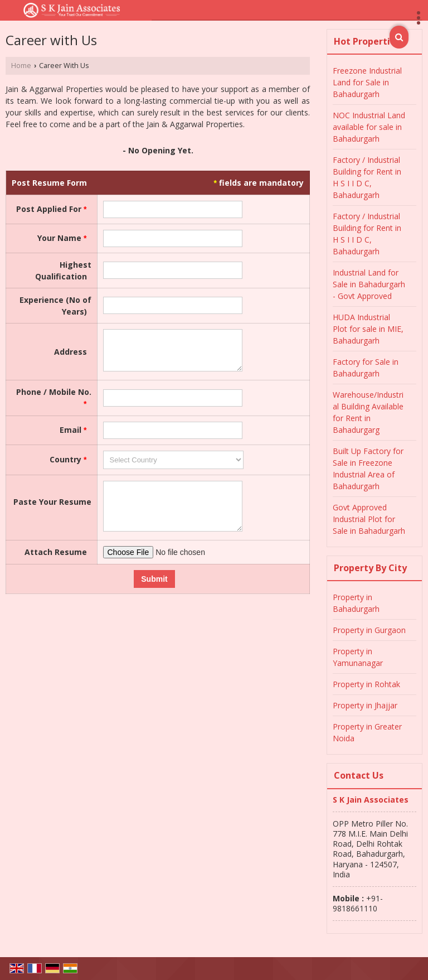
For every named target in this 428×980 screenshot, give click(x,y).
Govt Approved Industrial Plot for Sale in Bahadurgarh (369, 519)
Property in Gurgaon (369, 630)
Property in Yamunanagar (358, 657)
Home (21, 66)
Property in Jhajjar (365, 705)
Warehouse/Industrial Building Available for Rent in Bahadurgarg (368, 412)
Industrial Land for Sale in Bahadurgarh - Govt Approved (369, 284)
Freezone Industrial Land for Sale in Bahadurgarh (367, 82)
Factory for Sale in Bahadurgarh (366, 368)
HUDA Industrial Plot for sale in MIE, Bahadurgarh (368, 329)
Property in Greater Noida (367, 732)
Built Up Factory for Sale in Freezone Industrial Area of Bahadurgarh (368, 469)
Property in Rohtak (366, 684)
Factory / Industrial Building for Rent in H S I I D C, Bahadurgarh (367, 177)
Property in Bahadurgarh (356, 603)
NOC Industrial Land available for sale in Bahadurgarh (369, 127)
